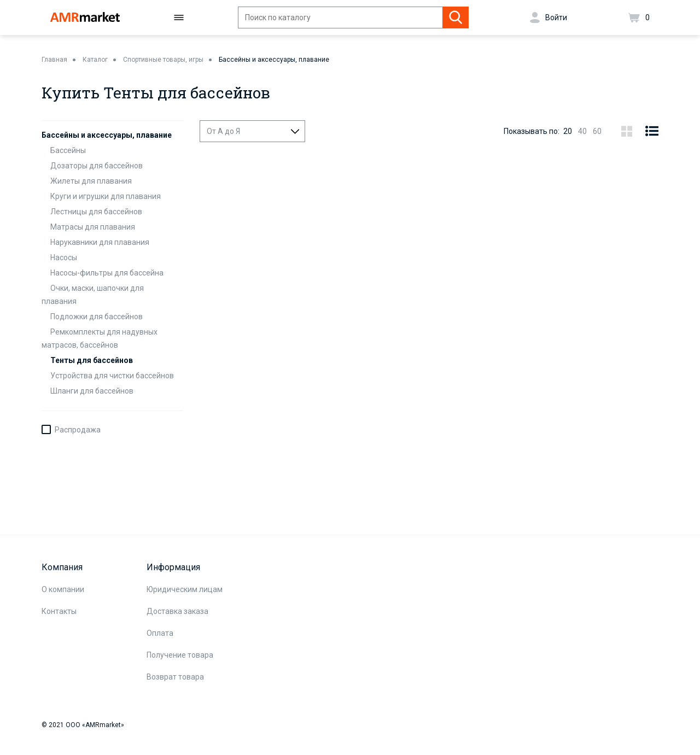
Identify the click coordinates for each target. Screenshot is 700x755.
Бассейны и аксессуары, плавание (274, 60)
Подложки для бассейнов (97, 317)
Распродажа (78, 430)
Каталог (95, 60)
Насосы (64, 257)
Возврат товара (175, 677)
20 (568, 131)
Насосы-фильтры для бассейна (107, 273)
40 (582, 131)
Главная (54, 60)
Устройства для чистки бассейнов (112, 376)
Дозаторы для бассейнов (97, 166)
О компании (63, 589)
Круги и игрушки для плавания (106, 196)
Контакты (59, 611)
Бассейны (68, 150)
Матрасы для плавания (93, 227)
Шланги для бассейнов (92, 391)
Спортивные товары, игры (163, 60)
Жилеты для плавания (91, 181)
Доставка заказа (177, 611)
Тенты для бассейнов (92, 360)
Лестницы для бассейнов (96, 212)
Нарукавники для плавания (100, 242)
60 (597, 131)
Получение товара (180, 655)
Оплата (160, 633)
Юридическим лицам (185, 589)
